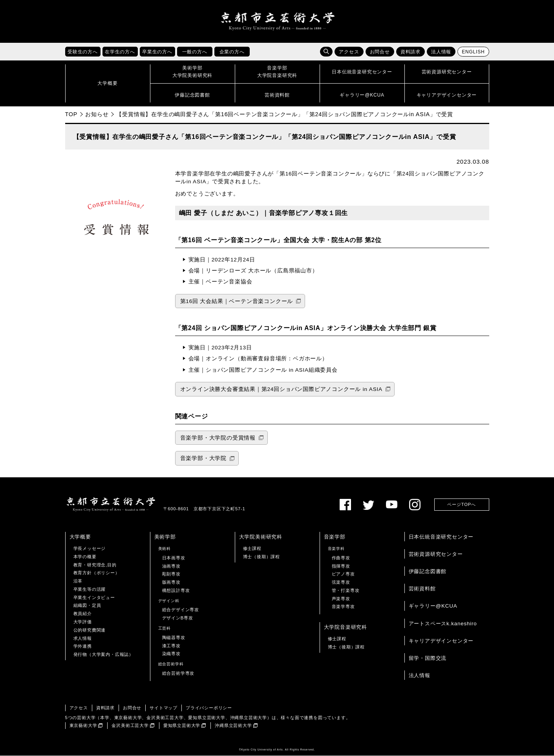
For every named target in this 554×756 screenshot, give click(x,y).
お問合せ (380, 52)
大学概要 (80, 537)
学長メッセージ (90, 549)
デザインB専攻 (178, 618)
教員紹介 (83, 614)
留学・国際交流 (428, 658)
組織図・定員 (87, 606)
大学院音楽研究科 (346, 627)
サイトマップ (164, 708)
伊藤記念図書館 (428, 572)
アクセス (349, 52)
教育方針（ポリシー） (97, 573)
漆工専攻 (171, 646)
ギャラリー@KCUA (433, 606)
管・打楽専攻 (346, 591)
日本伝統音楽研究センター (441, 537)
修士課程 (252, 549)
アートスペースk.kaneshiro (443, 624)
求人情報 (83, 638)
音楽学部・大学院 (203, 459)
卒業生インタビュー (94, 597)
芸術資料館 (422, 589)
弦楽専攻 (341, 583)
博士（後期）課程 (261, 557)
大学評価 (83, 622)
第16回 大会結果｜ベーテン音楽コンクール (237, 301)
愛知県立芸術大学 (182, 726)
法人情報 (441, 52)
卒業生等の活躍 (90, 590)
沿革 (78, 581)
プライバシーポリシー (209, 708)
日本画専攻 (174, 558)
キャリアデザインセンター (441, 641)
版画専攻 (171, 583)
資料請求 (410, 52)
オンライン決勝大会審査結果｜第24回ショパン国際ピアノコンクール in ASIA (281, 390)
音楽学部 (335, 537)
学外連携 (83, 646)
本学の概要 (85, 557)
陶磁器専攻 (174, 638)
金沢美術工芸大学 (130, 726)
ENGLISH (473, 52)
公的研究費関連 (90, 630)
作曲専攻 (341, 558)
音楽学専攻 (343, 607)
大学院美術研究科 (261, 537)
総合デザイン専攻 (181, 610)
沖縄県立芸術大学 (233, 726)
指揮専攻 (341, 566)
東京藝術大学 (83, 726)
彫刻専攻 (171, 574)
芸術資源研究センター (436, 554)
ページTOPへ (461, 505)
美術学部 (165, 537)
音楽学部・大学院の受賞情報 (218, 438)
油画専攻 (171, 566)
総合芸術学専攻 (178, 674)
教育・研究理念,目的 (95, 565)
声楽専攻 (341, 599)
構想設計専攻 (176, 591)
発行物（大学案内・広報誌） (103, 655)
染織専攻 (171, 654)
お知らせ (97, 115)
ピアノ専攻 (343, 574)
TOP (71, 115)
